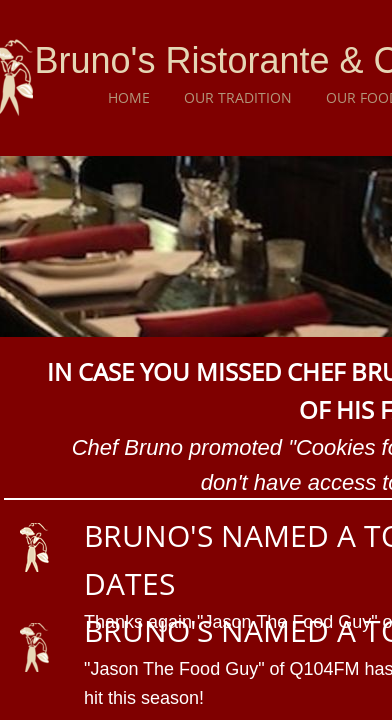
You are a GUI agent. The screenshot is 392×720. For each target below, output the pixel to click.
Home (129, 97)
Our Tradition (238, 97)
